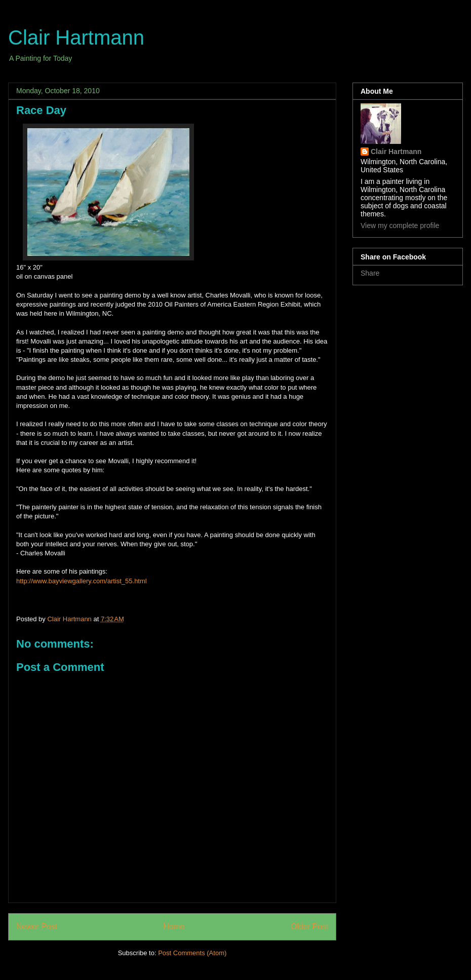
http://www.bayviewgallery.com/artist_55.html (82, 581)
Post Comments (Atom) (192, 953)
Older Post (309, 927)
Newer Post (37, 927)
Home (174, 927)
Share (370, 273)
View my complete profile (400, 225)
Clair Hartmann (76, 37)
